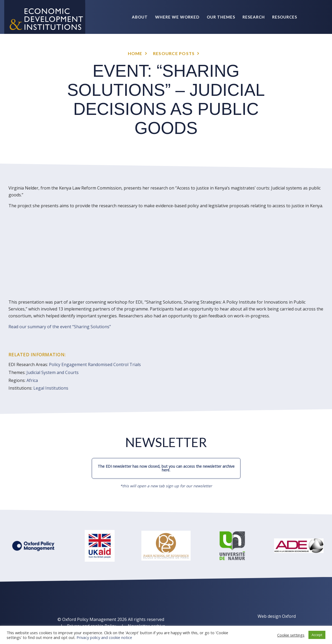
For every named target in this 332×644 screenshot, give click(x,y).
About (140, 17)
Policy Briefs (281, 51)
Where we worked (177, 17)
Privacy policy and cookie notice (104, 637)
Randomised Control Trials (114, 364)
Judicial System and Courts (53, 372)
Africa (32, 380)
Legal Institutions (51, 388)
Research (254, 17)
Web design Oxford (277, 616)
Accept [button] (317, 635)
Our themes (221, 17)
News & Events (241, 51)
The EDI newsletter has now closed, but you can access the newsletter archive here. (166, 468)
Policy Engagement (68, 364)
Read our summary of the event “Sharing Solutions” (60, 327)
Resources (285, 17)
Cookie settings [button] (291, 635)
